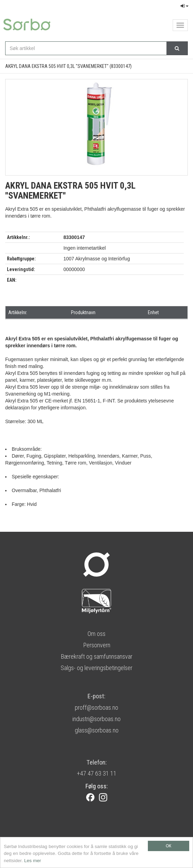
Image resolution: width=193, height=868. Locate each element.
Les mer (33, 861)
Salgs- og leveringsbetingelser (96, 668)
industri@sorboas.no (96, 719)
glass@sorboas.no (97, 730)
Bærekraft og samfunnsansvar (96, 656)
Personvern (97, 645)
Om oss (96, 634)
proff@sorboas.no (96, 707)
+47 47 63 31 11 (97, 773)
